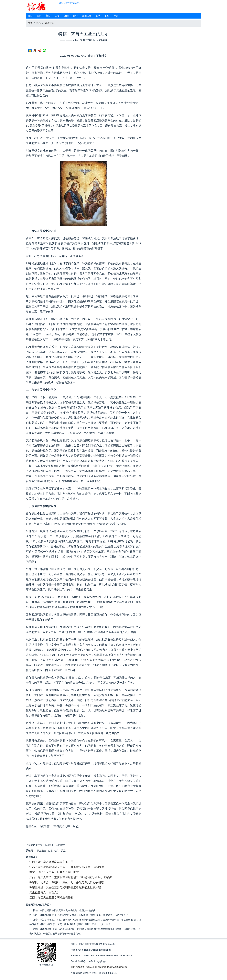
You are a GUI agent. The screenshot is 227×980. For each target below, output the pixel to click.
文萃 (98, 16)
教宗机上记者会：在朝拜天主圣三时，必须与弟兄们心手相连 (67, 882)
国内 (39, 16)
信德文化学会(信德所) (69, 3)
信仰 (75, 16)
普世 (48, 16)
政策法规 (87, 16)
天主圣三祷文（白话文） (45, 892)
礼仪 (107, 16)
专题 (116, 16)
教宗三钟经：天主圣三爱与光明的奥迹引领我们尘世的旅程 (65, 887)
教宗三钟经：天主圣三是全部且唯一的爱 (54, 872)
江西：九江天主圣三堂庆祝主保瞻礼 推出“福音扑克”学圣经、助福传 (71, 877)
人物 (57, 16)
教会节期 (49, 23)
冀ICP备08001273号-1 (82, 967)
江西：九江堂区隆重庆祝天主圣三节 (51, 862)
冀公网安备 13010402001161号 (111, 967)
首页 (30, 16)
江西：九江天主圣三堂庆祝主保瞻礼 (51, 898)
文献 (66, 16)
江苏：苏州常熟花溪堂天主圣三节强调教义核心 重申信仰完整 (67, 867)
